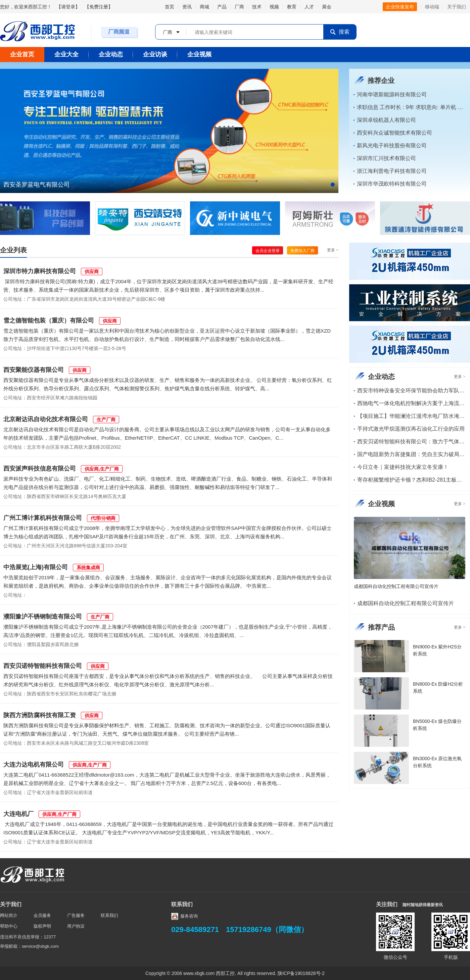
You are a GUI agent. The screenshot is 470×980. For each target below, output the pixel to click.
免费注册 (99, 7)
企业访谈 (155, 54)
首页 (170, 7)
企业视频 (199, 54)
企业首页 (22, 54)
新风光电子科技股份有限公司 (392, 145)
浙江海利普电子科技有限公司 (392, 171)
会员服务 (42, 915)
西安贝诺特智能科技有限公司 (43, 666)
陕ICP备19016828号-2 (301, 973)
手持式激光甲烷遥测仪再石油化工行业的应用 (411, 429)
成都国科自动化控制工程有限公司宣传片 (396, 586)
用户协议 (76, 926)
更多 (333, 250)
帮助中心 (9, 926)
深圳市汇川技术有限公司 (386, 158)
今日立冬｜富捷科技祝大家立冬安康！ (403, 467)
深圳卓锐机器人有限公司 (386, 120)
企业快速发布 (400, 7)
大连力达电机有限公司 (34, 765)
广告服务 (76, 915)
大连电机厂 (18, 814)
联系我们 (109, 915)
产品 (222, 7)
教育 (292, 7)
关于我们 (457, 7)
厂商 (239, 7)
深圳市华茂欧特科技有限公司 (392, 184)
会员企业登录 (268, 251)
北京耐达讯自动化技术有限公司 (46, 419)
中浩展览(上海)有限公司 (36, 567)
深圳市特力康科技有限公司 (40, 271)
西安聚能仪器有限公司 (34, 370)
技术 (257, 7)
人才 (309, 7)
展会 (327, 7)
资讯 (187, 7)
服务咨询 (184, 916)
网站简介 (9, 915)
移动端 (432, 7)
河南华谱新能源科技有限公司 (392, 94)
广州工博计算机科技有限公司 (43, 518)
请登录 (68, 7)
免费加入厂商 (302, 251)
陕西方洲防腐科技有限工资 (40, 715)
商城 (204, 7)
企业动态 (111, 54)
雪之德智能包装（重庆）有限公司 (49, 321)
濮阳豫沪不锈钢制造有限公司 (43, 617)
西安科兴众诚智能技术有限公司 (394, 133)
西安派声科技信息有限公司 (40, 469)
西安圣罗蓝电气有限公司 (37, 185)
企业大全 (66, 54)
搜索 (340, 32)
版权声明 (42, 926)
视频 (274, 7)
